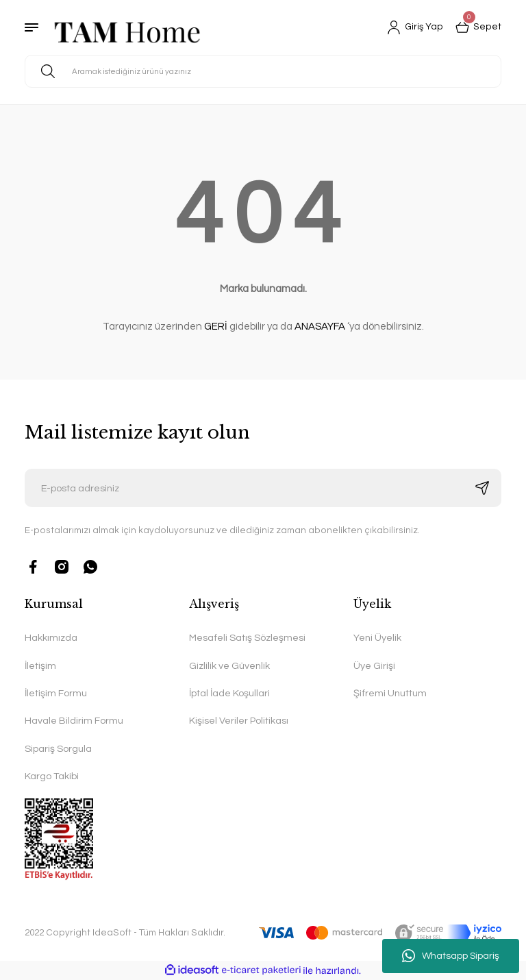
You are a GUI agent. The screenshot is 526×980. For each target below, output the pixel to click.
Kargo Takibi (52, 776)
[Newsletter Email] (263, 488)
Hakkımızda (51, 638)
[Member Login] (415, 27)
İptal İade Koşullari (229, 693)
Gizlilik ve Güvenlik (229, 666)
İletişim (40, 666)
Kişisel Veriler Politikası (239, 721)
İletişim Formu (56, 693)
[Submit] (482, 488)
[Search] (263, 71)
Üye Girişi (374, 666)
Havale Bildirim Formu (74, 721)
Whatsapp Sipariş (451, 956)
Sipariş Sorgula (58, 749)
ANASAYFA (320, 327)
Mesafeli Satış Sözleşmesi (247, 638)
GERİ (216, 327)
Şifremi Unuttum (390, 693)
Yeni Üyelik (377, 638)
